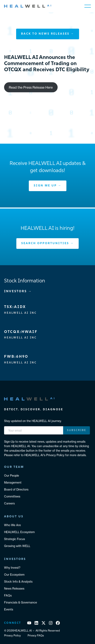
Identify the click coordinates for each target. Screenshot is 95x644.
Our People (12, 476)
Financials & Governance (21, 602)
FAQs (8, 596)
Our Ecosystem (14, 575)
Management (13, 483)
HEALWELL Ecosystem (19, 532)
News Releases (14, 589)
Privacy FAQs (36, 635)
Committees (12, 496)
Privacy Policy (12, 635)
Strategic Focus (15, 539)
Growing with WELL (17, 546)
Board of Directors (16, 489)
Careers (9, 503)
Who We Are (12, 525)
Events (9, 609)
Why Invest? (12, 568)
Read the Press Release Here (31, 87)
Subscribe (77, 430)
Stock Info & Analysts (18, 582)
